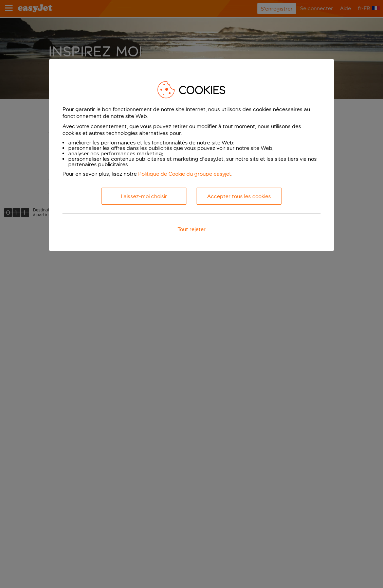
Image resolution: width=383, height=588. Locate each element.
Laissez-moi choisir (144, 196)
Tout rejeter (192, 229)
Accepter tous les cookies (239, 196)
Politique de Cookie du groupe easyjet (185, 174)
